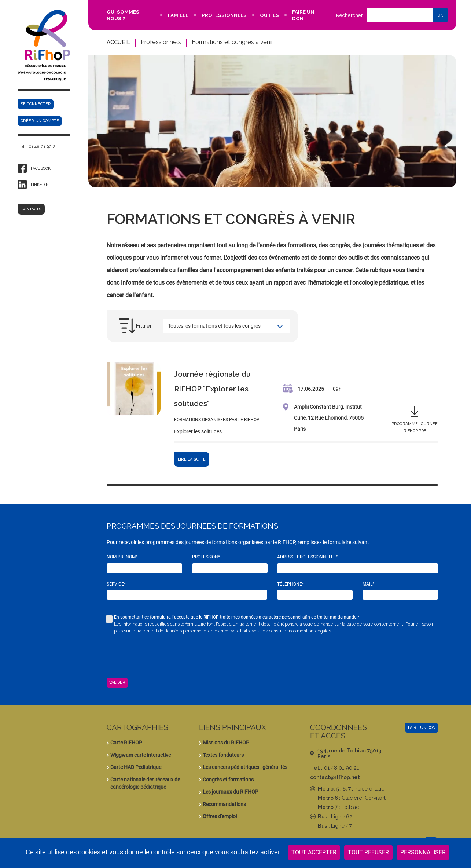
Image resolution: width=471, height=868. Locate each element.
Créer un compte (40, 121)
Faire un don (422, 727)
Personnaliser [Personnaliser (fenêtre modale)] (423, 852)
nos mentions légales (310, 631)
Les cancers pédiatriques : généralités (245, 767)
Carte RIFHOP (126, 743)
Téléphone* (290, 584)
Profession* (206, 557)
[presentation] (162, 656)
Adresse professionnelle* (307, 557)
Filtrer (144, 326)
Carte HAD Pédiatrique (136, 767)
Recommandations (224, 804)
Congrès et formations (228, 780)
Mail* (368, 584)
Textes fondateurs (223, 755)
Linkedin (40, 185)
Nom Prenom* (122, 557)
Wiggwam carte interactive (141, 755)
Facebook (41, 168)
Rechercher (349, 15)
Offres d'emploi (220, 816)
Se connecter (36, 104)
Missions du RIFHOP (226, 743)
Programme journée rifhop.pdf (415, 427)
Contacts (31, 209)
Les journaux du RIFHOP (231, 792)
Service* (116, 584)
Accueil (118, 42)
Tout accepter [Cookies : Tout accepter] (314, 852)
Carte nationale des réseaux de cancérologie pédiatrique (145, 783)
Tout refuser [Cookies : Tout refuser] (368, 852)
